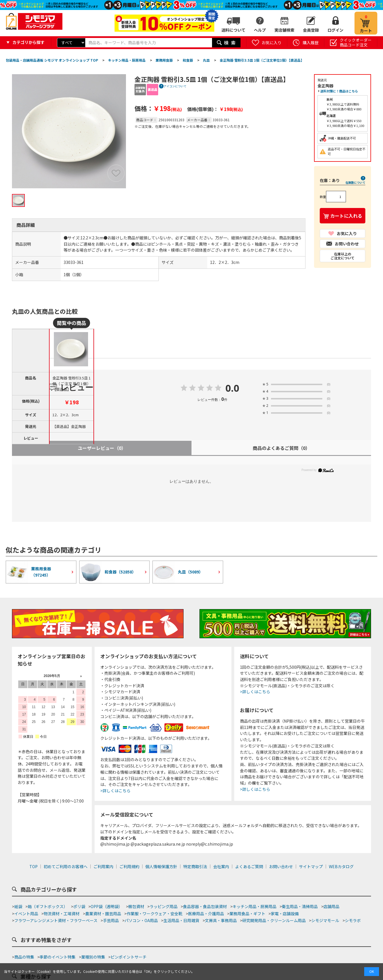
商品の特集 (24, 957)
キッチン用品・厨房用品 (254, 906)
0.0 (232, 389)
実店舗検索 (284, 30)
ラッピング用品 (164, 906)
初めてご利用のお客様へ (66, 866)
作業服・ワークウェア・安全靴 (154, 914)
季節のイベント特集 (58, 957)
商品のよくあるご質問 (281, 448)
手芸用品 (111, 920)
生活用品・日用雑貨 (181, 920)
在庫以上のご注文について (343, 256)
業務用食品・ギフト (247, 914)
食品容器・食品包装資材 (205, 906)
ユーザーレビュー (102, 448)
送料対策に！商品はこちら (339, 91)
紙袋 (18, 906)
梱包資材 (136, 906)
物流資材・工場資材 (62, 914)
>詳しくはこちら (115, 791)
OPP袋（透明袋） (107, 906)
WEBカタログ (341, 866)
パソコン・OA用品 (141, 920)
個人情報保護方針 (161, 866)
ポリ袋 (79, 906)
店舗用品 (331, 906)
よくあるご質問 (249, 866)
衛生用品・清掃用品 (300, 906)
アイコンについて (175, 86)
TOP (33, 866)
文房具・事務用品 (221, 920)
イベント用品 (26, 914)
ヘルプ (260, 30)
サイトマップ (311, 866)
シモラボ (353, 920)
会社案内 (221, 866)
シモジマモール (325, 920)
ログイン (335, 30)
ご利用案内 (103, 866)
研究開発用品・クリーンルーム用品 (274, 920)
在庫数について (355, 182)
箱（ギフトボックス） (48, 906)
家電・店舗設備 (285, 914)
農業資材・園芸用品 (103, 914)
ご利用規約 (129, 866)
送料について (233, 30)
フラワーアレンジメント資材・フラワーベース (56, 920)
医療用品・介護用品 (206, 914)
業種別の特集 (93, 957)
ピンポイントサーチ (129, 957)
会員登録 (311, 30)
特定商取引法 (195, 866)
